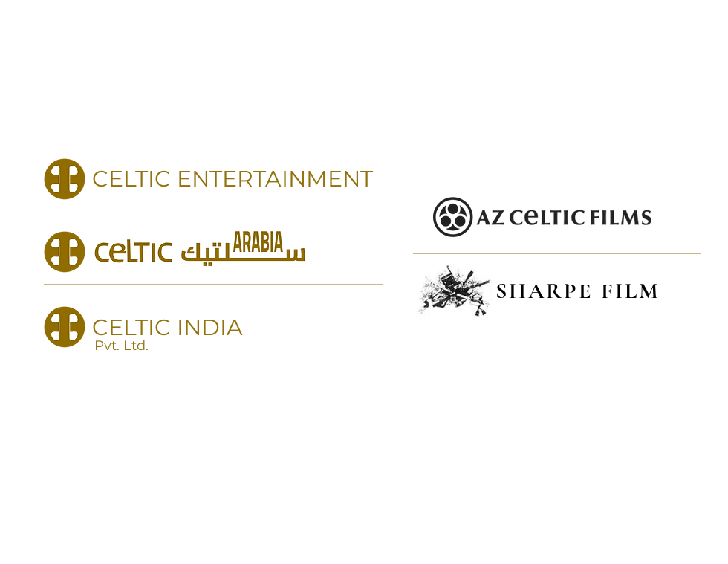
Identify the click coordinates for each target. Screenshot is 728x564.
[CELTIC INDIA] (214, 327)
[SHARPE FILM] (557, 291)
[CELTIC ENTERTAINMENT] (214, 179)
